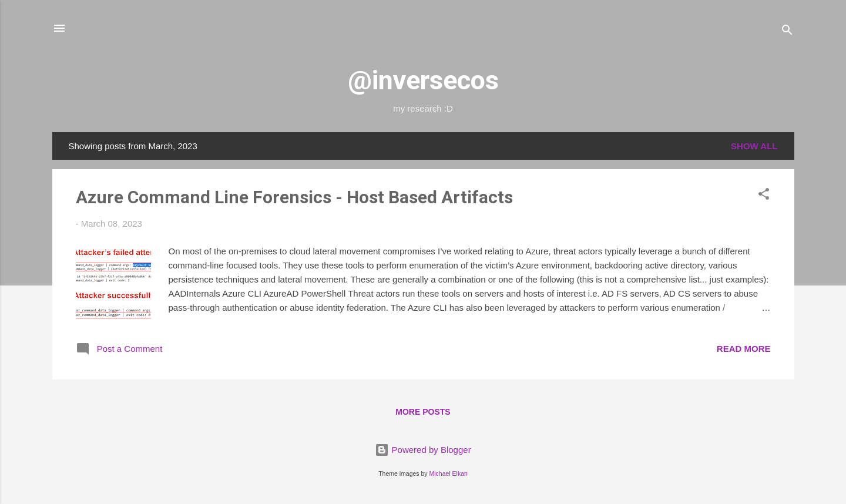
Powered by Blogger (423, 450)
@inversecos (423, 80)
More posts (423, 412)
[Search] (787, 32)
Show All (754, 146)
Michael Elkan (449, 473)
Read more (744, 349)
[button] (764, 196)
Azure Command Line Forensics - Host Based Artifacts (294, 197)
